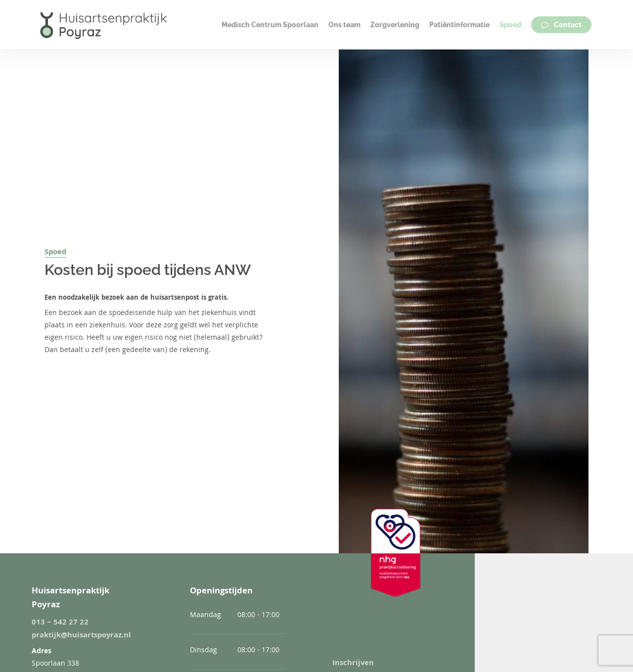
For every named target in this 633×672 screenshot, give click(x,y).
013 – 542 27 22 (60, 623)
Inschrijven (353, 664)
